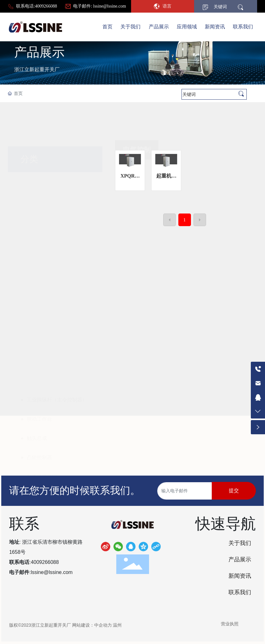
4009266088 (45, 562)
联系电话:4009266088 (37, 6)
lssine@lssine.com (52, 572)
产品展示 (39, 72)
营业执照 (230, 624)
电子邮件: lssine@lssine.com (100, 6)
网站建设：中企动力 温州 (97, 625)
